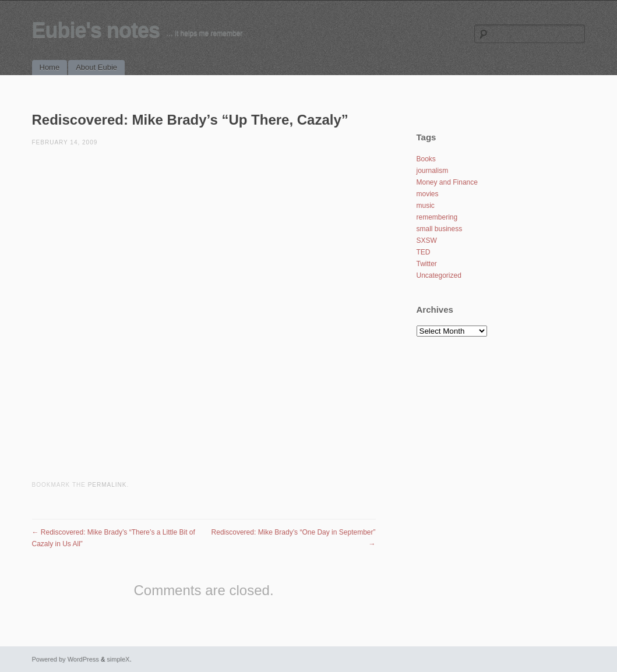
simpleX (118, 659)
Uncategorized (439, 275)
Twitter (427, 264)
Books (426, 159)
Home (50, 67)
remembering (437, 217)
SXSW (427, 240)
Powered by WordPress (66, 659)
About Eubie (96, 67)
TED (424, 252)
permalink (107, 485)
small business (440, 229)
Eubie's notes (96, 30)
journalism (433, 171)
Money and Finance (447, 182)
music (426, 206)
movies (428, 194)
